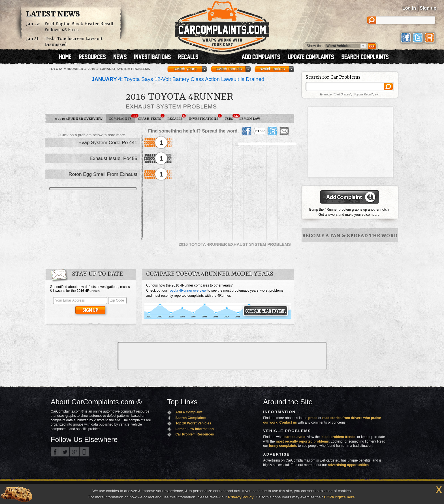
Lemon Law (250, 119)
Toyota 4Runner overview (187, 291)
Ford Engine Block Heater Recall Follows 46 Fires (79, 27)
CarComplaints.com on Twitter (65, 452)
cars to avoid (295, 437)
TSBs (230, 118)
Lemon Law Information (194, 429)
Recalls (176, 118)
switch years (185, 69)
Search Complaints (191, 418)
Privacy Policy (241, 497)
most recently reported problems (302, 441)
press (313, 418)
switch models (229, 69)
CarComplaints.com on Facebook (55, 452)
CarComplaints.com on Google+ (74, 452)
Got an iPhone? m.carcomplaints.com (84, 452)
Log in (409, 8)
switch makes (272, 69)
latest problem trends (338, 437)
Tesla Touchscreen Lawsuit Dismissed (74, 42)
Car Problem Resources (195, 434)
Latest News (53, 14)
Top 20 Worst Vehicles (193, 423)
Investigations (205, 118)
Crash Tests (151, 118)
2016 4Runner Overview (79, 119)
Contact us (288, 422)
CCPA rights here (339, 497)
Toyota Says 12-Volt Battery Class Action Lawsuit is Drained (178, 79)
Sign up (428, 8)
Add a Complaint (189, 412)
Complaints (122, 118)
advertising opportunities (348, 465)
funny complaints (283, 446)
